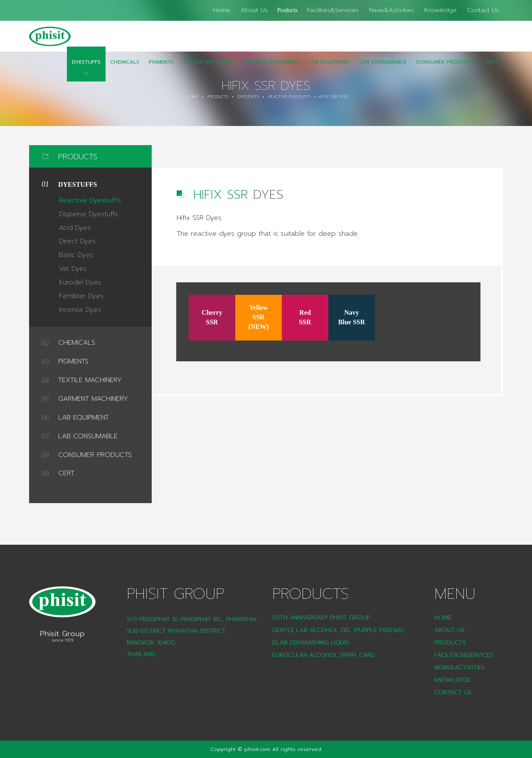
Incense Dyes (80, 310)
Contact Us (483, 10)
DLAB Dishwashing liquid (311, 643)
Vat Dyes (73, 269)
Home (222, 10)
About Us (254, 10)
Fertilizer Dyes (81, 296)
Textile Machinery (209, 68)
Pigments (161, 68)
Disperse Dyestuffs (89, 214)
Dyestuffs (86, 68)
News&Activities (392, 10)
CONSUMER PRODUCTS (446, 68)
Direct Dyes (77, 241)
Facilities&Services (333, 10)
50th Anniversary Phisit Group (321, 618)
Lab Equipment (329, 68)
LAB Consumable (383, 68)
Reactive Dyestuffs (289, 97)
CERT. (492, 68)
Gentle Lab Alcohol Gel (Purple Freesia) (338, 630)
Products (287, 10)
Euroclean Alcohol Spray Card (324, 655)
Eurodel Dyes (80, 282)
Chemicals (125, 68)
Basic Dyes (76, 255)
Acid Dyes (75, 228)
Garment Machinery (272, 68)
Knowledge (441, 10)
